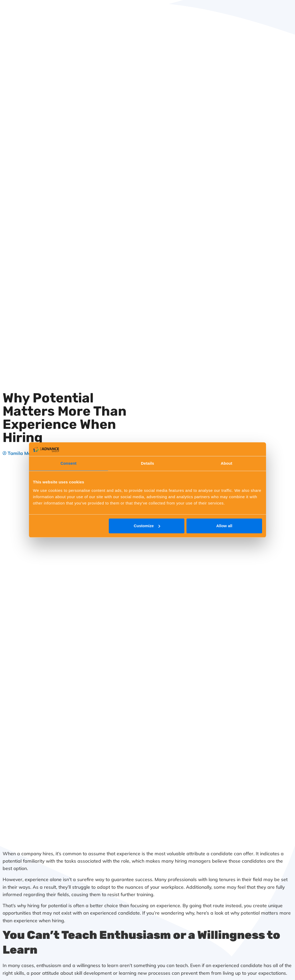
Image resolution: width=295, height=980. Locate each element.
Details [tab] (147, 463)
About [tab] (227, 463)
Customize (147, 526)
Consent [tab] (69, 463)
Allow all (224, 526)
